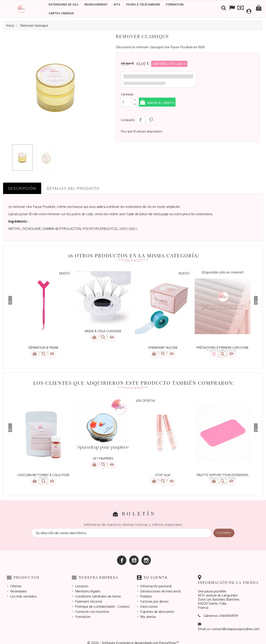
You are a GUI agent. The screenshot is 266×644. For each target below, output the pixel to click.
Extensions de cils (64, 4)
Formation (175, 4)
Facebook (122, 556)
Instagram (146, 556)
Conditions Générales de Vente (98, 592)
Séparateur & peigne (43, 348)
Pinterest (151, 120)
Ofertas (16, 582)
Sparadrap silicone (163, 348)
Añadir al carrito (167, 103)
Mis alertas (148, 613)
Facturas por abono (154, 597)
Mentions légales (88, 587)
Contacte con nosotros (92, 608)
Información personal (156, 582)
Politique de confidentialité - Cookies (102, 602)
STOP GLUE (163, 473)
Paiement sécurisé (89, 597)
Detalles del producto (73, 188)
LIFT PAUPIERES (103, 456)
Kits (117, 4)
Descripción (22, 188)
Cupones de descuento (157, 608)
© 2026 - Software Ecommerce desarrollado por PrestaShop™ (133, 639)
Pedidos (146, 592)
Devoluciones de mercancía (160, 587)
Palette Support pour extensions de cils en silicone (223, 475)
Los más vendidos (23, 592)
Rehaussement (96, 4)
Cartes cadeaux (61, 13)
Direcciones (149, 602)
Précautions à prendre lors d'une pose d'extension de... (222, 349)
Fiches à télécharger (143, 4)
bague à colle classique (103, 331)
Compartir (140, 120)
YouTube (134, 556)
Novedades (19, 587)
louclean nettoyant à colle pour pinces (43, 475)
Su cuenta (156, 573)
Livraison (82, 582)
